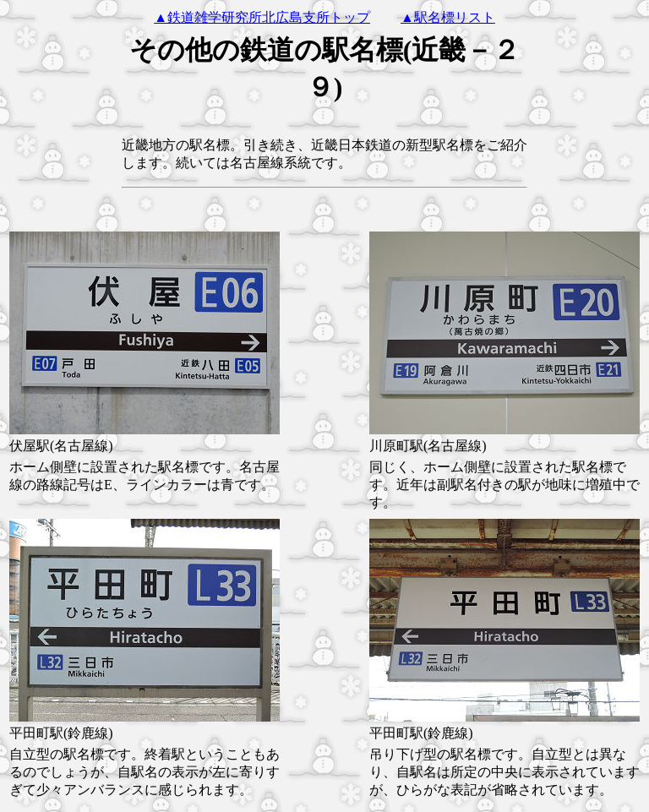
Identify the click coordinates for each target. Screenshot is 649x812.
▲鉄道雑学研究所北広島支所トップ (262, 17)
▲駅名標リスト (448, 17)
